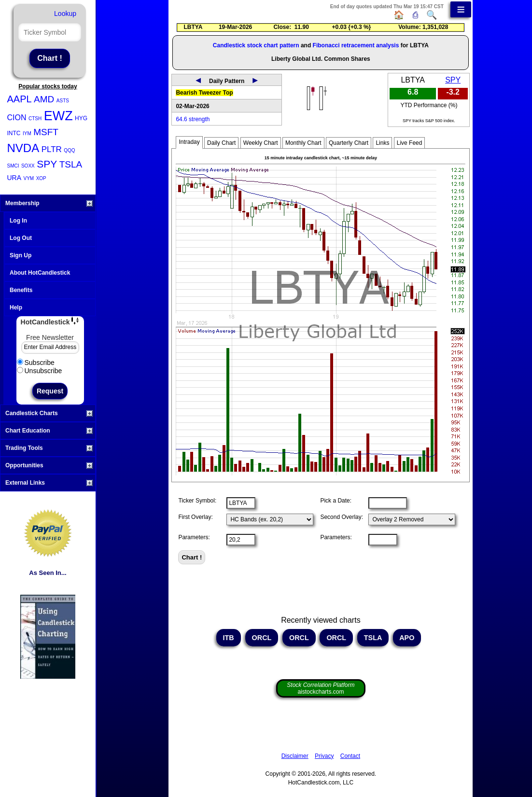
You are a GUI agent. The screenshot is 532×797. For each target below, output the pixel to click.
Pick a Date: (336, 501)
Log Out (21, 238)
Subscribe (36, 363)
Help (16, 308)
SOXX (28, 166)
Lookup (65, 14)
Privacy (324, 756)
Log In (18, 221)
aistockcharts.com (321, 688)
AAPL (20, 99)
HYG (81, 118)
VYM (29, 178)
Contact (350, 756)
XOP (41, 178)
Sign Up (21, 255)
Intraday (189, 142)
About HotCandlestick (40, 273)
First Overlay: (195, 517)
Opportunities (49, 465)
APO (407, 638)
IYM (27, 133)
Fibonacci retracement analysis (356, 45)
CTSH (35, 119)
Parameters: (194, 537)
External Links (49, 483)
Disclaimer (295, 756)
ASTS (63, 101)
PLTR (52, 149)
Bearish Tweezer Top (204, 93)
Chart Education (49, 431)
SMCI (13, 166)
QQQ (69, 150)
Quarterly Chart (349, 143)
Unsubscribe (40, 371)
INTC (14, 133)
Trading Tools (49, 448)
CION (17, 118)
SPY (47, 164)
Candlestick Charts (49, 413)
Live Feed (410, 143)
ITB (229, 638)
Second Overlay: (342, 517)
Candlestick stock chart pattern (256, 45)
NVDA (23, 148)
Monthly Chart (303, 143)
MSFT (46, 132)
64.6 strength (193, 119)
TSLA (71, 164)
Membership (49, 203)
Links (382, 143)
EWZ (58, 116)
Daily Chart (221, 143)
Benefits (21, 290)
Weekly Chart (261, 143)
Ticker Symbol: (197, 501)
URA (14, 178)
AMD (44, 99)
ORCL (262, 638)
